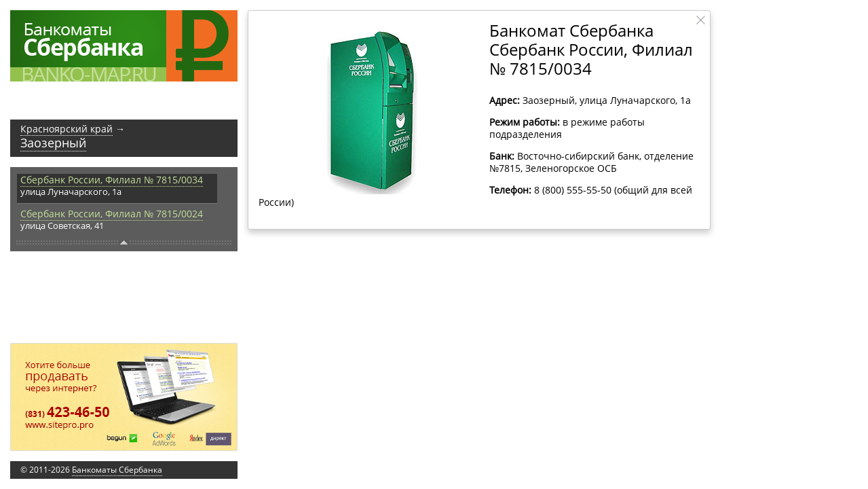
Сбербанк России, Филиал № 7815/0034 (112, 180)
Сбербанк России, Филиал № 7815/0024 (112, 214)
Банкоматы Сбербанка (117, 470)
